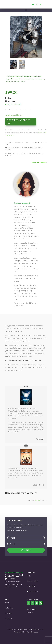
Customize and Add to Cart (18, 122)
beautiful (12, 76)
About (7, 603)
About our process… (39, 162)
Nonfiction (11, 101)
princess (30, 79)
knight (8, 79)
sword (23, 82)
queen (8, 82)
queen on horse (16, 82)
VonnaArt (17, 104)
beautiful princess (21, 76)
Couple (39, 76)
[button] (13, 115)
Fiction (9, 98)
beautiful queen (32, 76)
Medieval (13, 79)
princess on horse (39, 79)
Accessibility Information (22, 632)
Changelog (34, 632)
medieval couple (22, 79)
